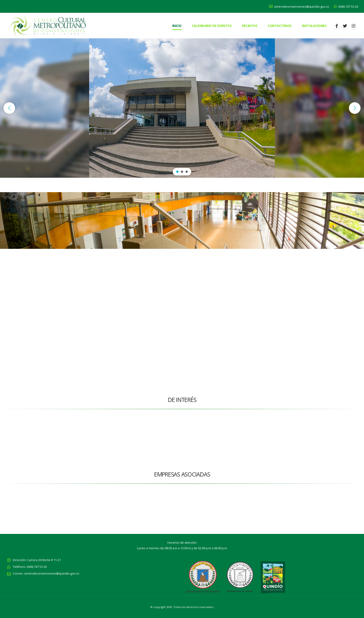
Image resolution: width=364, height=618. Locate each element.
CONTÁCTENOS (280, 26)
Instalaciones (314, 26)
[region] (182, 108)
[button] (9, 108)
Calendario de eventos (212, 26)
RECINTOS (250, 26)
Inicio (177, 26)
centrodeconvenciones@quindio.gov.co (299, 7)
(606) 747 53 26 (346, 7)
